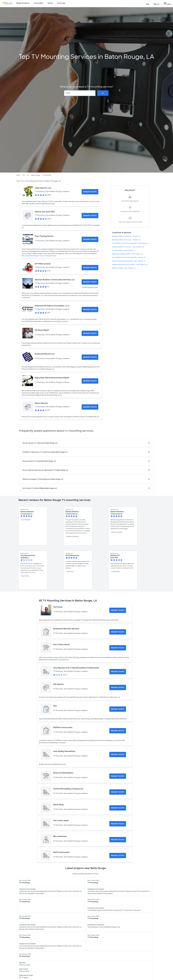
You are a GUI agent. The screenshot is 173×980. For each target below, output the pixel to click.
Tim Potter (58, 607)
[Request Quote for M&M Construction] (118, 856)
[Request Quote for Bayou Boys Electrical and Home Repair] (90, 381)
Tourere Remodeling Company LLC (68, 789)
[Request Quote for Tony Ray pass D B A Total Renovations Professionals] (118, 672)
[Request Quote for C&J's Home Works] (118, 648)
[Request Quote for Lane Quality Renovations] (118, 755)
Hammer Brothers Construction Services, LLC (55, 280)
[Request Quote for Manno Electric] (90, 407)
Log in (167, 3)
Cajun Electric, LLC (43, 188)
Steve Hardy (58, 805)
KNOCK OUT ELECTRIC (45, 212)
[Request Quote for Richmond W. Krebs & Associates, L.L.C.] (90, 310)
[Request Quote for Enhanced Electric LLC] (90, 357)
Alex (55, 706)
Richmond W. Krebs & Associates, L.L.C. (52, 306)
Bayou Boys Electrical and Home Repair (52, 378)
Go (103, 93)
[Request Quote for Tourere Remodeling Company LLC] (118, 792)
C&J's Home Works (61, 645)
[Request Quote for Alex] (118, 709)
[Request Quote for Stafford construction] (118, 731)
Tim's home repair (61, 821)
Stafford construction (63, 727)
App (148, 4)
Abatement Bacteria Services (66, 629)
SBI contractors (60, 836)
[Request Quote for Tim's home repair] (118, 824)
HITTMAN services (43, 264)
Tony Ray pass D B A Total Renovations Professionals (76, 668)
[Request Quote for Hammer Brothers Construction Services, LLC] (90, 282)
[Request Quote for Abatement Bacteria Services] (118, 632)
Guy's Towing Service (44, 236)
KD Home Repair (42, 330)
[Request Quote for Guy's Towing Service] (90, 239)
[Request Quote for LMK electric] (118, 687)
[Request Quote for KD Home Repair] (90, 333)
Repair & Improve (23, 3)
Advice (50, 3)
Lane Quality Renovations (64, 751)
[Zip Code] (80, 93)
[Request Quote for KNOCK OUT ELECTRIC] (90, 216)
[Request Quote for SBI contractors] (118, 840)
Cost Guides (39, 3)
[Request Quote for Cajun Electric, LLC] (90, 192)
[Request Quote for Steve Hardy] (118, 808)
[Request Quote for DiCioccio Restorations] (118, 776)
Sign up (156, 4)
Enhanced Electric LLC (45, 354)
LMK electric (59, 684)
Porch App (61, 3)
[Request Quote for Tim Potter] (118, 610)
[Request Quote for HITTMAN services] (90, 268)
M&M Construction (61, 852)
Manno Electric (41, 403)
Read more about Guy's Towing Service (41, 256)
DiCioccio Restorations (63, 773)
